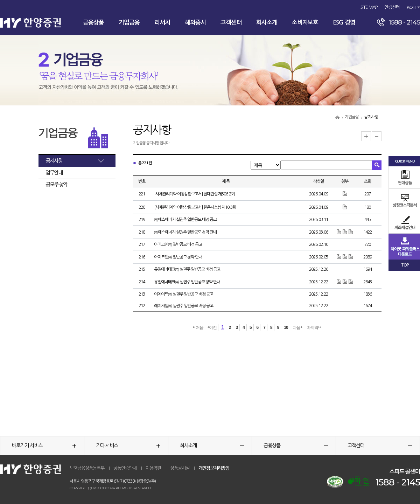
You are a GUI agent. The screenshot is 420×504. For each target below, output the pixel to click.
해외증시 (195, 23)
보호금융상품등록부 (87, 468)
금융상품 (93, 23)
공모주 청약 (56, 184)
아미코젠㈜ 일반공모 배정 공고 (178, 244)
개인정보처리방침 (214, 468)
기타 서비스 (128, 446)
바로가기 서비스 (44, 446)
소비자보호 (305, 23)
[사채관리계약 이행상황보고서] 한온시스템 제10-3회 (195, 207)
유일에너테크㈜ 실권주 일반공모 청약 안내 (187, 282)
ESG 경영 (344, 23)
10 (286, 327)
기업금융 (129, 23)
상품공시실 (180, 468)
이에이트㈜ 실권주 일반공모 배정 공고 (184, 294)
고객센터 (231, 23)
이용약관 (153, 468)
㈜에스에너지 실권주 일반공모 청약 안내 (185, 232)
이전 (212, 327)
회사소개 (267, 23)
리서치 (162, 23)
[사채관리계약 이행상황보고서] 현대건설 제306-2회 (194, 194)
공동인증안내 (125, 468)
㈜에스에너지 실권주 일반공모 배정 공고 (185, 220)
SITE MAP (369, 7)
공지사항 (54, 161)
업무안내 (54, 172)
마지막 (314, 327)
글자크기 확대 (366, 136)
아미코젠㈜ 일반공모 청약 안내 (178, 257)
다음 (297, 327)
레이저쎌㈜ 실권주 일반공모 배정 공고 (184, 306)
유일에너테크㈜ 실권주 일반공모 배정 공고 (187, 269)
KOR (411, 7)
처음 (198, 327)
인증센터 (392, 7)
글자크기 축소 (377, 136)
